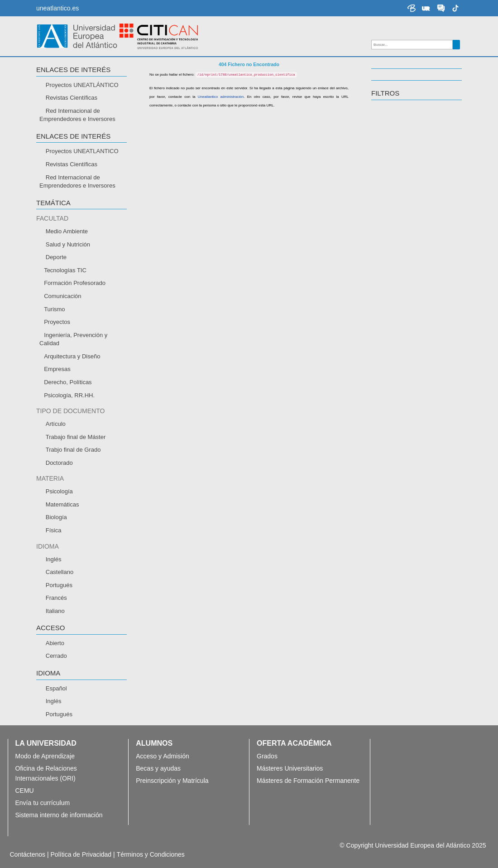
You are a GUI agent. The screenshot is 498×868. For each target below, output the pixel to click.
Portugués (59, 585)
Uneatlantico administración (221, 97)
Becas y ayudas (158, 768)
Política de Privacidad (81, 854)
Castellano (60, 572)
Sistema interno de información (59, 815)
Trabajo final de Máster (76, 437)
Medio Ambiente (67, 231)
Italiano (55, 611)
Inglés (54, 559)
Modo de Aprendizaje (45, 756)
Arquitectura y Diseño (72, 356)
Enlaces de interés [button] (73, 70)
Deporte (56, 257)
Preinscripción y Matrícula (172, 781)
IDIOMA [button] (48, 673)
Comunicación (62, 296)
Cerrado (56, 656)
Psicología (59, 491)
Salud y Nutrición (68, 244)
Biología (56, 517)
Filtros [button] (385, 93)
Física (54, 530)
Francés (56, 598)
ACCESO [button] (50, 628)
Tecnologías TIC (65, 270)
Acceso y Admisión (163, 756)
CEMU (25, 791)
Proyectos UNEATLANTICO (82, 151)
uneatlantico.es (57, 8)
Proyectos (57, 322)
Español (56, 688)
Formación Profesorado (75, 283)
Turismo (54, 309)
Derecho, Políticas (68, 382)
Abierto (55, 643)
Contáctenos (28, 854)
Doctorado (59, 463)
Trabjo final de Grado (73, 450)
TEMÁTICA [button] (53, 203)
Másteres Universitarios (290, 768)
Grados (267, 756)
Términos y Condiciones (151, 854)
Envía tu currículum (45, 803)
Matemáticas (62, 504)
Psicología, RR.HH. (69, 395)
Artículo (56, 424)
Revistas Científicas (72, 98)
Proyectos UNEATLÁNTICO (82, 85)
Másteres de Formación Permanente (308, 781)
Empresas (57, 369)
